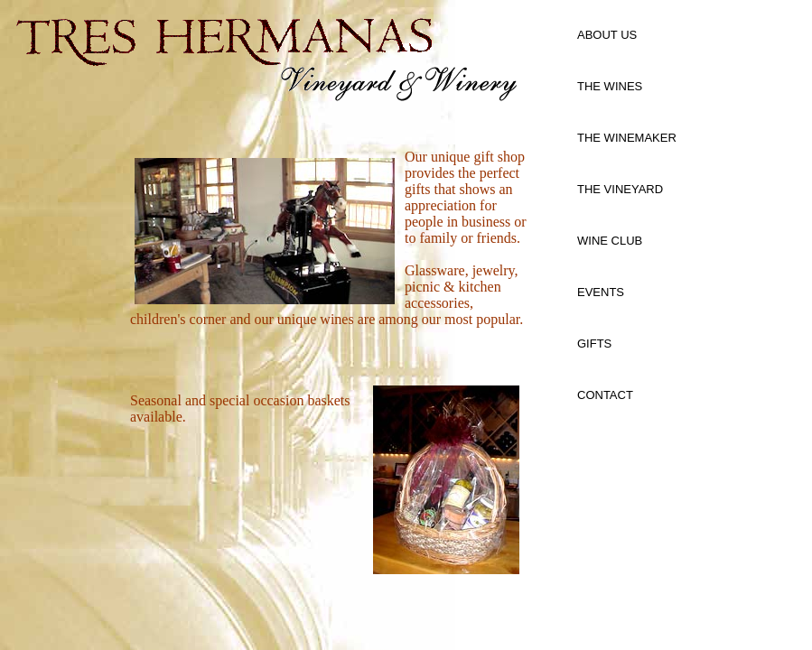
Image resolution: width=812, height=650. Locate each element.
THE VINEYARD (620, 189)
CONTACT (605, 395)
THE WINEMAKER (627, 138)
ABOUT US (607, 35)
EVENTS (601, 292)
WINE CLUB (610, 241)
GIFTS (594, 344)
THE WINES (610, 86)
